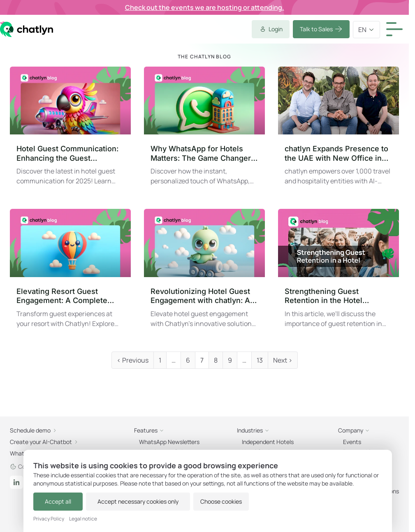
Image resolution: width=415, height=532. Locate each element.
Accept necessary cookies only (124, 501)
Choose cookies (203, 501)
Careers (203, 360)
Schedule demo (221, 147)
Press (200, 376)
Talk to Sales (193, 30)
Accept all (53, 501)
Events (202, 327)
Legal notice (83, 519)
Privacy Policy (49, 519)
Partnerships (211, 343)
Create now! (102, 256)
